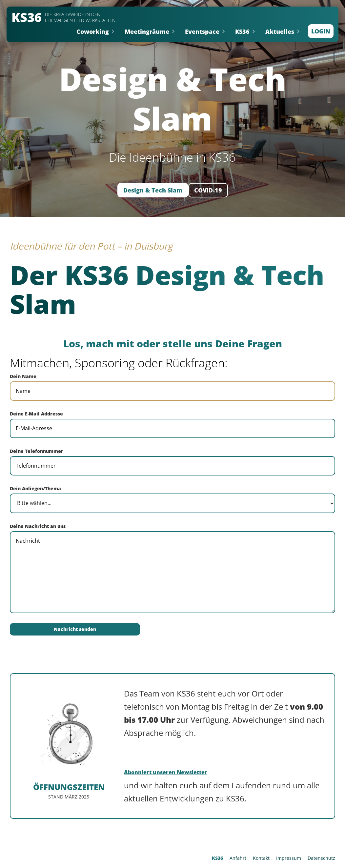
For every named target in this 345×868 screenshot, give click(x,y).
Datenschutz (321, 858)
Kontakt (261, 858)
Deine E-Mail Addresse (36, 414)
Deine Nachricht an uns (38, 526)
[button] (95, 31)
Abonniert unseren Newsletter (166, 772)
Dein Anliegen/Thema (35, 488)
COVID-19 (208, 190)
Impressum (289, 858)
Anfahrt (238, 858)
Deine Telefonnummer (37, 451)
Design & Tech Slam (153, 190)
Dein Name (23, 376)
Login (321, 31)
